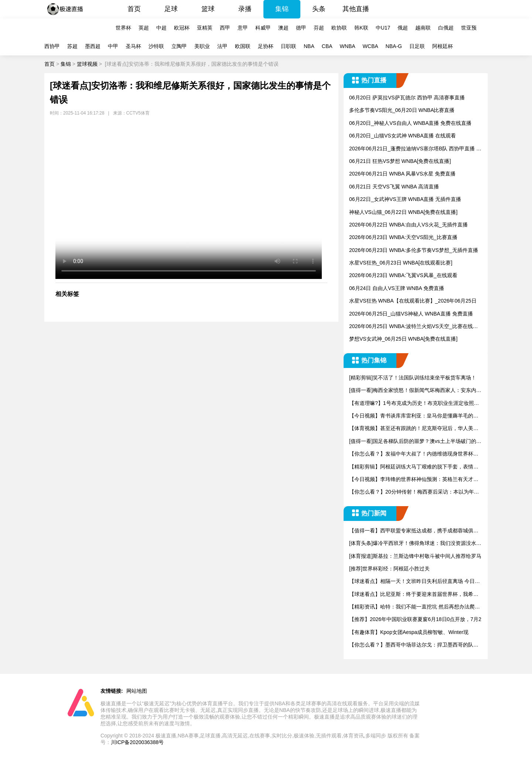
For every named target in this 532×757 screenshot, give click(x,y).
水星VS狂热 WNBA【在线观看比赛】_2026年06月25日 (413, 301)
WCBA (371, 46)
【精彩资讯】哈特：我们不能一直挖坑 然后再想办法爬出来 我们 (415, 607)
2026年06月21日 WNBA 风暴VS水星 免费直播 (402, 174)
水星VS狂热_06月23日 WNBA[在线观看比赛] (401, 263)
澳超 (283, 28)
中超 (161, 28)
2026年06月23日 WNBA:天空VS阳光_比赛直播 (403, 237)
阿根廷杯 (443, 46)
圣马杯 (133, 46)
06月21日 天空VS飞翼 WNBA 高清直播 (394, 187)
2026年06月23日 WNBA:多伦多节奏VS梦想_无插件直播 (414, 250)
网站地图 (137, 691)
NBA (309, 46)
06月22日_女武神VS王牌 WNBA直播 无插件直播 (405, 199)
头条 (319, 9)
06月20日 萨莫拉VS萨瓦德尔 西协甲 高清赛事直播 (407, 98)
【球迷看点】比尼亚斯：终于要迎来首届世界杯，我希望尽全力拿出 (414, 595)
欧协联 (339, 28)
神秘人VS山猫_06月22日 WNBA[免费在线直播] (403, 212)
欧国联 (243, 46)
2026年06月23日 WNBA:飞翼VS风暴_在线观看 (403, 275)
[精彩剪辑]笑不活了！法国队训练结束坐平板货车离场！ (413, 378)
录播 (245, 9)
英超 (144, 28)
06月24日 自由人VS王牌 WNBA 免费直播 (397, 288)
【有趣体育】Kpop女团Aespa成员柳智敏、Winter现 (409, 632)
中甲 (113, 46)
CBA (327, 46)
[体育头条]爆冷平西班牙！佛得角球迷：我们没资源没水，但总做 (415, 544)
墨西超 (93, 46)
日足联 (417, 46)
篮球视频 (87, 64)
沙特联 (156, 46)
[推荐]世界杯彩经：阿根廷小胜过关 (389, 569)
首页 (134, 9)
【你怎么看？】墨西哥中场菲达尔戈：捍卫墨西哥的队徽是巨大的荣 (414, 645)
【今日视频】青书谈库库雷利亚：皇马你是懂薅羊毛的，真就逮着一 (414, 416)
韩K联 (361, 28)
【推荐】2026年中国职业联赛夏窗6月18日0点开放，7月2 (415, 619)
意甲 (243, 28)
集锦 (282, 9)
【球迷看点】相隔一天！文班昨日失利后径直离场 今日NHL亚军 (414, 582)
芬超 (319, 28)
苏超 (72, 46)
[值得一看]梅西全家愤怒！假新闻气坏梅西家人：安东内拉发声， (415, 391)
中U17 (383, 28)
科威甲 (263, 28)
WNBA (348, 46)
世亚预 (469, 28)
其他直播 (356, 9)
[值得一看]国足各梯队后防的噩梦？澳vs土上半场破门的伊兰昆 (415, 442)
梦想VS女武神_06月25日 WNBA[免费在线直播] (403, 339)
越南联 (423, 28)
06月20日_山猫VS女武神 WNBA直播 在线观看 (403, 136)
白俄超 (446, 28)
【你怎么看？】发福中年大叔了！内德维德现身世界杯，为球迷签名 (414, 454)
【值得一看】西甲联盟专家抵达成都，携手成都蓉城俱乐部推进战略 (414, 531)
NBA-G (394, 46)
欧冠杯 (182, 28)
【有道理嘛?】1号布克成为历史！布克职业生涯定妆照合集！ (414, 404)
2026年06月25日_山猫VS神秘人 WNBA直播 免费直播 (411, 314)
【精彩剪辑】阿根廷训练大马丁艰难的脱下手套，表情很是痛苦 (414, 467)
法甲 (222, 46)
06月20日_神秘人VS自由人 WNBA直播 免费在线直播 (410, 123)
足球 (171, 9)
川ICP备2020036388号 (137, 742)
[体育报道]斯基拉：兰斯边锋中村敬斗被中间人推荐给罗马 (415, 556)
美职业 (202, 46)
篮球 (208, 9)
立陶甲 (179, 46)
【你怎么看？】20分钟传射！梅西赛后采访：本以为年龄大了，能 (414, 492)
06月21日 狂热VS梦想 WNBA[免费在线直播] (400, 161)
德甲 (301, 28)
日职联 (289, 46)
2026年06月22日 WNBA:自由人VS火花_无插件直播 (408, 225)
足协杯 (266, 46)
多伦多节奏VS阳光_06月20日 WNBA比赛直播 (402, 110)
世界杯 (123, 28)
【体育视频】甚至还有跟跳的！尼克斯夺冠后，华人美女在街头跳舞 (414, 429)
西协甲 (52, 46)
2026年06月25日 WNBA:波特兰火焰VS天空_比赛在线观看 (414, 327)
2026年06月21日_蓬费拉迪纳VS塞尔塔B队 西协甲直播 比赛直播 (415, 149)
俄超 (403, 28)
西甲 (225, 28)
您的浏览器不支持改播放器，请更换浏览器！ (189, 201)
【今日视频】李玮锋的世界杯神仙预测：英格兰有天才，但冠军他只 (414, 480)
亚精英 (205, 28)
